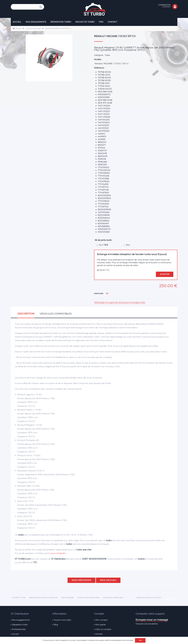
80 (103, 270)
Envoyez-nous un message (152, 620)
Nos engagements (21, 620)
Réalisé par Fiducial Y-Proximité (149, 597)
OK (140, 640)
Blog (56, 625)
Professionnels (19, 629)
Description (26, 314)
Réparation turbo (20, 625)
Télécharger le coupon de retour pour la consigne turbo (120, 302)
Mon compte (101, 620)
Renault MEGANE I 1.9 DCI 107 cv (115, 36)
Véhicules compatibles (56, 314)
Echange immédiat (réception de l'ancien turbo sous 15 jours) (132, 254)
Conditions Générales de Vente (88, 597)
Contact (99, 634)
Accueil (15, 634)
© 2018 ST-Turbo (19, 597)
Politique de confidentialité (113, 597)
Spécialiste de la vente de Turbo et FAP (43, 597)
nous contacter (58, 553)
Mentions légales (67, 597)
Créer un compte (103, 629)
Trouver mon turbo (62, 620)
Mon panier (101, 625)
